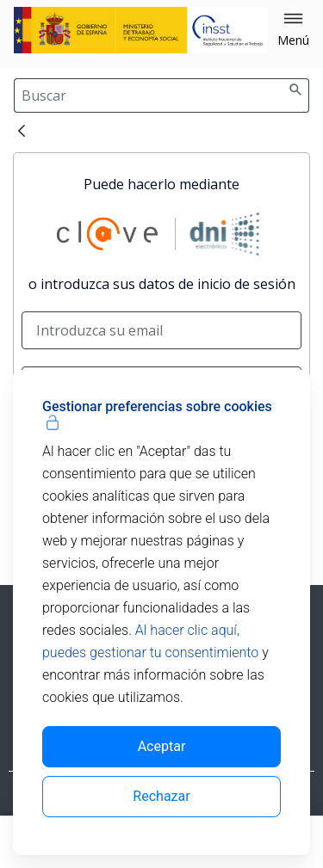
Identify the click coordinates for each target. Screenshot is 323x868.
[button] (293, 30)
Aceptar (162, 746)
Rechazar (161, 796)
